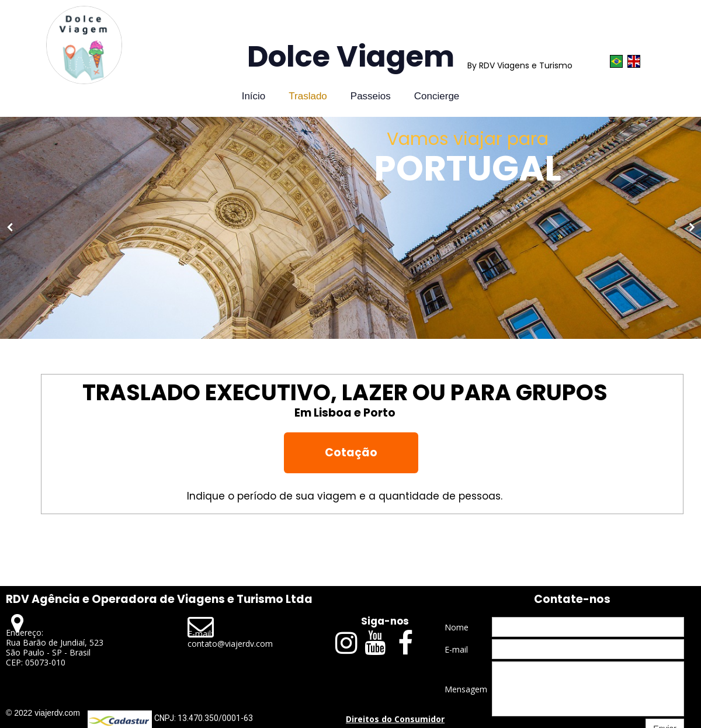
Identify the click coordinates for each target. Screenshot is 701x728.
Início (254, 96)
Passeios (371, 96)
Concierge (437, 96)
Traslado (308, 96)
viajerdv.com (57, 713)
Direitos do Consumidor (395, 719)
